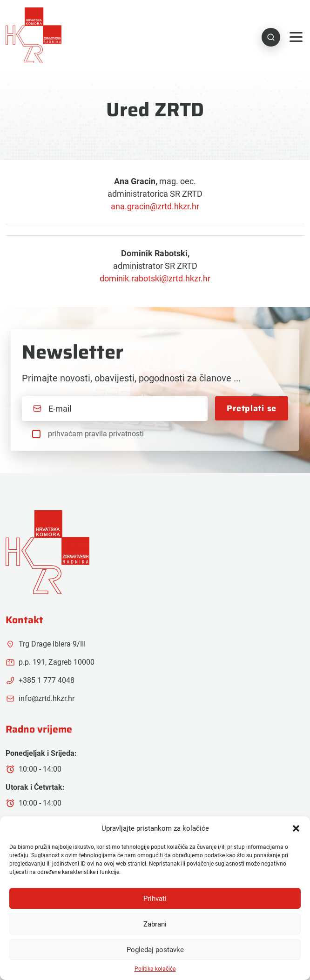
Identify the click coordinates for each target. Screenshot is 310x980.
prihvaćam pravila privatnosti (95, 433)
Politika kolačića (155, 969)
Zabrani (155, 924)
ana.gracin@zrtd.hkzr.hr (155, 206)
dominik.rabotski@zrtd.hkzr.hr (155, 278)
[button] (296, 828)
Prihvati (155, 899)
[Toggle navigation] (296, 37)
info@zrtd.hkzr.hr (40, 698)
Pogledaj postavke (155, 950)
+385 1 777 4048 (40, 680)
